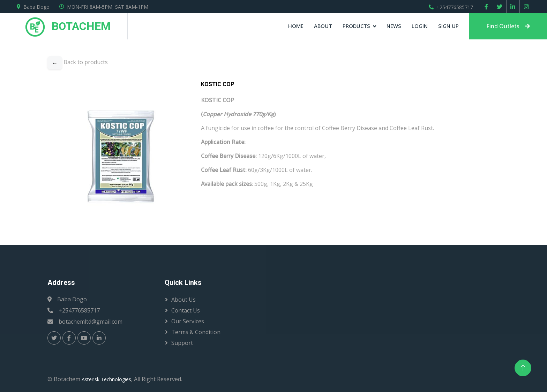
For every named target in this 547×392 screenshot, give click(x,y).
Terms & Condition (196, 332)
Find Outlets (508, 26)
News (394, 26)
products (356, 26)
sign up (448, 26)
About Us (183, 300)
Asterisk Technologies (106, 379)
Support (182, 343)
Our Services (188, 321)
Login (420, 26)
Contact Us (186, 310)
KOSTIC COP (218, 84)
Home (296, 26)
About (323, 26)
